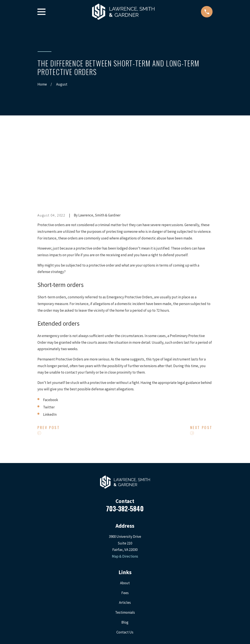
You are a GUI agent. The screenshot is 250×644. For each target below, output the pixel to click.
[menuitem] (43, 635)
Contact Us (125, 559)
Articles (125, 529)
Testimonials (125, 539)
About (125, 510)
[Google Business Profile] (140, 585)
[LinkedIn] (130, 585)
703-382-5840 (125, 435)
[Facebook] (110, 585)
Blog (125, 549)
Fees (125, 520)
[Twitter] (120, 585)
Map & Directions (125, 483)
